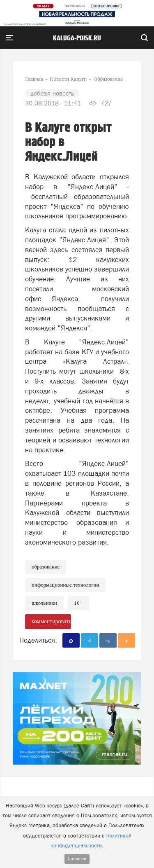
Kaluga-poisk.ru (77, 38)
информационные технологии (65, 585)
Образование (46, 567)
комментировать (51, 621)
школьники (44, 603)
